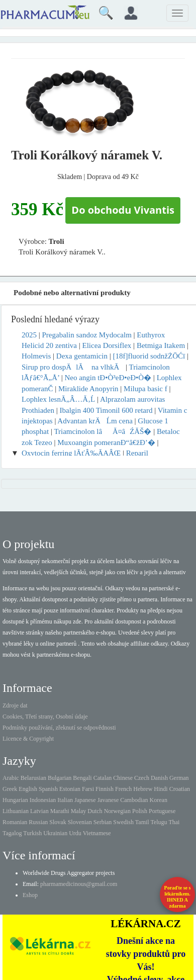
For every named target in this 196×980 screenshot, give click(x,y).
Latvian (39, 811)
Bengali (82, 778)
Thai (174, 822)
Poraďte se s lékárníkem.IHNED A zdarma (178, 897)
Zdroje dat (15, 705)
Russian (38, 822)
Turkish (32, 833)
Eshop (30, 895)
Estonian (70, 789)
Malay (79, 811)
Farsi (88, 789)
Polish (140, 811)
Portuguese (162, 811)
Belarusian (33, 778)
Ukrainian (55, 833)
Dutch (95, 811)
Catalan (103, 778)
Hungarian (15, 800)
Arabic (11, 778)
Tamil (142, 822)
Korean (159, 800)
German (179, 778)
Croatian (180, 789)
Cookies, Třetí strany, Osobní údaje (45, 717)
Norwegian (117, 811)
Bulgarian (60, 778)
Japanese (85, 800)
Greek (10, 789)
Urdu (75, 833)
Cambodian (134, 800)
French (123, 789)
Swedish (123, 822)
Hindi (161, 789)
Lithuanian (16, 811)
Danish (159, 778)
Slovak (58, 822)
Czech (142, 778)
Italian (65, 800)
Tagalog (12, 833)
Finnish (105, 789)
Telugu (159, 822)
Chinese (123, 778)
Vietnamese (97, 833)
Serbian (103, 822)
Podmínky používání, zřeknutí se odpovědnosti (59, 728)
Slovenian (80, 822)
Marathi (60, 811)
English (28, 789)
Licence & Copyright (28, 739)
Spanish (48, 789)
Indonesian (43, 800)
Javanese (108, 800)
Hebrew (143, 789)
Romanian (15, 822)
